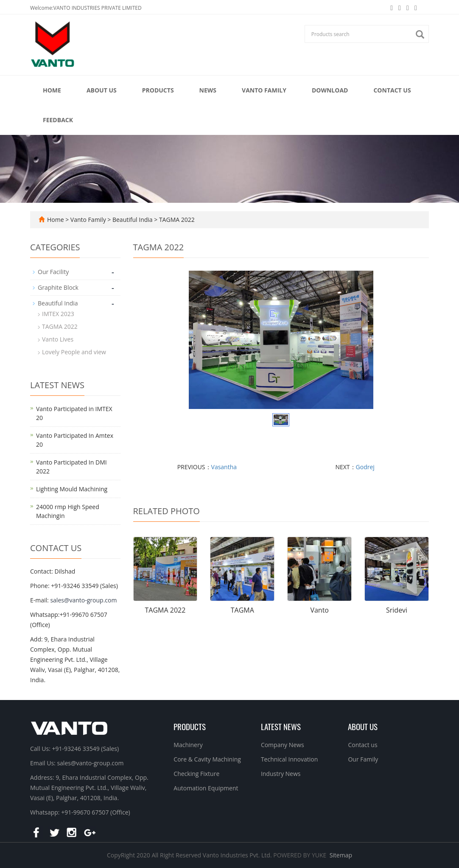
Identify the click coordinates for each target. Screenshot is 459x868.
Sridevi (397, 610)
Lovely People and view (74, 352)
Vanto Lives (58, 339)
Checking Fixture (196, 774)
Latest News (281, 726)
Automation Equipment (206, 788)
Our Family (363, 759)
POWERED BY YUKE (301, 855)
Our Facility (53, 272)
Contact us (362, 745)
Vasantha (224, 467)
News (208, 90)
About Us (102, 90)
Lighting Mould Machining (72, 489)
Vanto (319, 610)
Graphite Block (58, 287)
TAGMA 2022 (176, 220)
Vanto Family (264, 90)
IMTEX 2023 (58, 314)
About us (363, 726)
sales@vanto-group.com (83, 600)
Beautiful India (132, 220)
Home (52, 90)
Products (158, 90)
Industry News (281, 774)
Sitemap (341, 855)
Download (330, 90)
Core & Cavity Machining (207, 759)
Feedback (58, 120)
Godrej (365, 467)
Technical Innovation (289, 759)
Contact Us (392, 90)
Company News (283, 745)
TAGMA (242, 610)
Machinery (188, 745)
